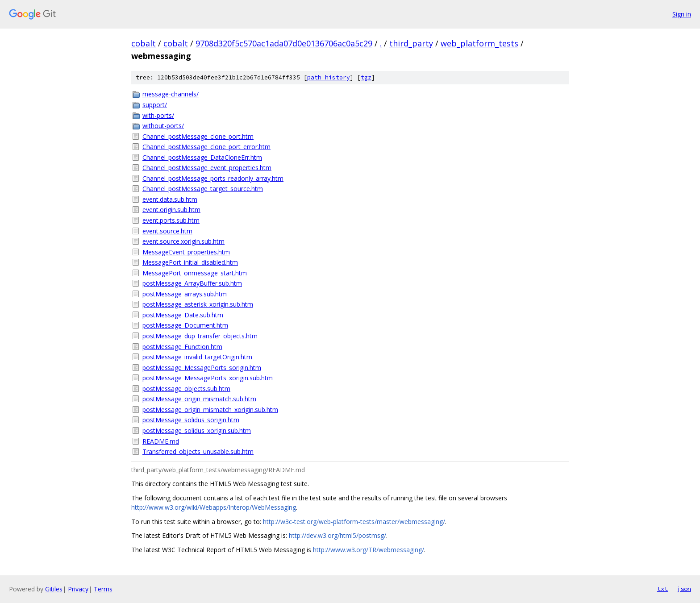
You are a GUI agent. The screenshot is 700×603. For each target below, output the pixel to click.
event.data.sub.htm (170, 199)
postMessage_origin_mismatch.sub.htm (199, 399)
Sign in (682, 14)
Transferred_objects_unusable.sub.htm (198, 451)
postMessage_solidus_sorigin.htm (191, 420)
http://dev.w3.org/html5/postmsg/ (337, 535)
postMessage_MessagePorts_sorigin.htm (202, 368)
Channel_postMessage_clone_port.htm (198, 136)
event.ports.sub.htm (171, 220)
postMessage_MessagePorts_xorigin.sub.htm (208, 378)
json (684, 589)
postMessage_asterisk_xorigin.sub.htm (198, 304)
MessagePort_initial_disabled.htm (190, 262)
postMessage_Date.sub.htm (183, 315)
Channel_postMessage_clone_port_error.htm (206, 147)
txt (662, 589)
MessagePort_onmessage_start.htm (195, 273)
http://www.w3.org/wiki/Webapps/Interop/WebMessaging (214, 507)
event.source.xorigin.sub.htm (183, 241)
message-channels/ (171, 94)
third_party (411, 43)
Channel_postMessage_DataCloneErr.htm (202, 157)
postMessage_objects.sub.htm (186, 389)
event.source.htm (167, 231)
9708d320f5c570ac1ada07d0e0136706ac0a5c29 (284, 43)
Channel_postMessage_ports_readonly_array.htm (213, 178)
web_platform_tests (479, 43)
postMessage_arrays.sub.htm (185, 294)
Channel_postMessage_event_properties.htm (207, 168)
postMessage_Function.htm (182, 347)
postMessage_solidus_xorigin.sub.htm (197, 430)
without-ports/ (163, 126)
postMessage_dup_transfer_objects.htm (200, 336)
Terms (103, 589)
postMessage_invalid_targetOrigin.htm (197, 357)
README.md (161, 441)
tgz (366, 77)
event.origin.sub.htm (171, 210)
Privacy (78, 589)
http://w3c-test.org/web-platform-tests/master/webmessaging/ (354, 522)
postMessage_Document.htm (185, 325)
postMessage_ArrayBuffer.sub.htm (192, 283)
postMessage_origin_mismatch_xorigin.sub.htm (210, 410)
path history (329, 77)
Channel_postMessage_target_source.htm (203, 189)
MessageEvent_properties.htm (186, 252)
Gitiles (54, 589)
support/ (155, 105)
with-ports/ (158, 115)
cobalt (144, 43)
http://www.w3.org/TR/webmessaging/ (369, 550)
